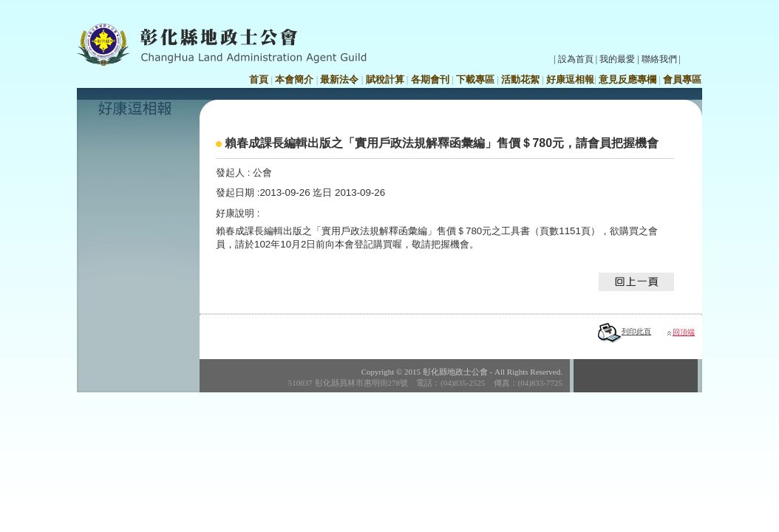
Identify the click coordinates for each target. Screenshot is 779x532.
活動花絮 (520, 79)
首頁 (259, 79)
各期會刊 (430, 79)
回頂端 (684, 332)
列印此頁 (625, 331)
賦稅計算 (385, 79)
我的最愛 (617, 59)
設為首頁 (576, 59)
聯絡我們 (659, 59)
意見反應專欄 (627, 79)
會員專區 (682, 79)
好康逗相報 (570, 79)
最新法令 (339, 79)
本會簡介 (294, 79)
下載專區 (475, 79)
